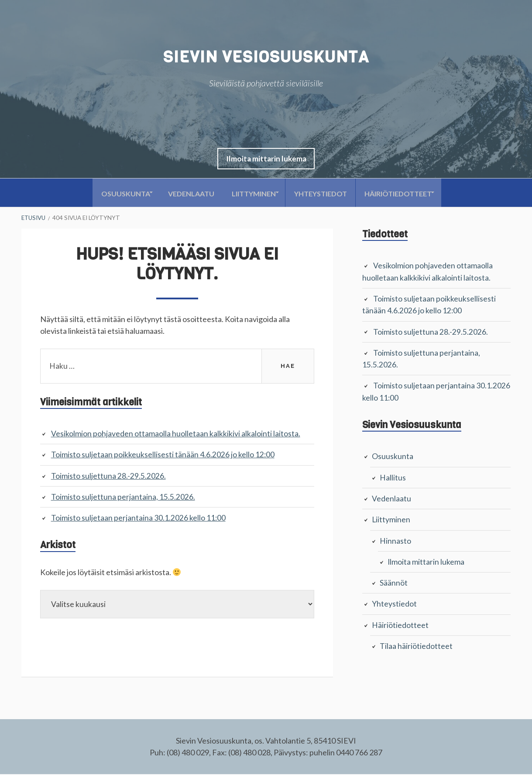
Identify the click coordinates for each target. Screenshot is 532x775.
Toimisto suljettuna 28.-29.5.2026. (108, 476)
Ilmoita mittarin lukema (266, 159)
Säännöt (394, 581)
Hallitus (393, 477)
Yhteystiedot (325, 194)
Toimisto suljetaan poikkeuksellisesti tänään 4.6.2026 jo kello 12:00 (163, 455)
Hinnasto (395, 539)
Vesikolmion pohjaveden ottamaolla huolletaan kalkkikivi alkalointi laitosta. (176, 434)
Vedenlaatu (186, 194)
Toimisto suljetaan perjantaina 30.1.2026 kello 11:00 (139, 518)
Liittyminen (253, 194)
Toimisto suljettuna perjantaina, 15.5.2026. (123, 497)
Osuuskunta (115, 194)
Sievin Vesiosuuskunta (266, 57)
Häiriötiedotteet (407, 194)
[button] (266, 159)
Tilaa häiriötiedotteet (416, 644)
